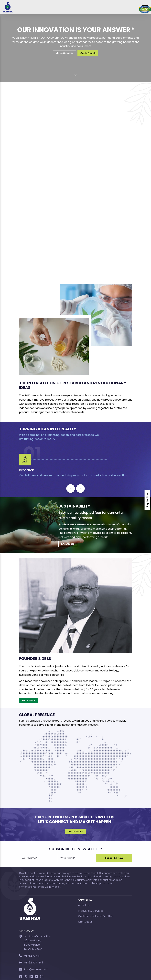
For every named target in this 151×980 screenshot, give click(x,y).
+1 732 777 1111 (32, 956)
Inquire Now (147, 500)
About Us (84, 905)
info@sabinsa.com (36, 969)
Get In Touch (88, 53)
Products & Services (91, 911)
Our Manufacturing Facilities (96, 916)
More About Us (65, 53)
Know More (68, 544)
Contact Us (85, 922)
